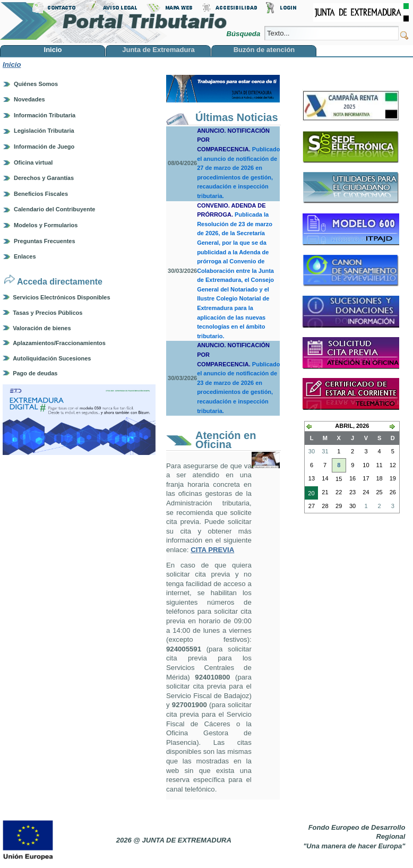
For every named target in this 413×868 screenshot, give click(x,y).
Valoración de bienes (42, 328)
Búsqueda (244, 34)
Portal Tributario (114, 22)
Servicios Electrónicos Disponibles (61, 297)
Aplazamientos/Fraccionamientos (59, 343)
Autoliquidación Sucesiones (52, 358)
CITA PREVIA (212, 550)
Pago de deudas (35, 373)
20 (309, 494)
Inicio (12, 65)
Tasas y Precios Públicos (48, 313)
